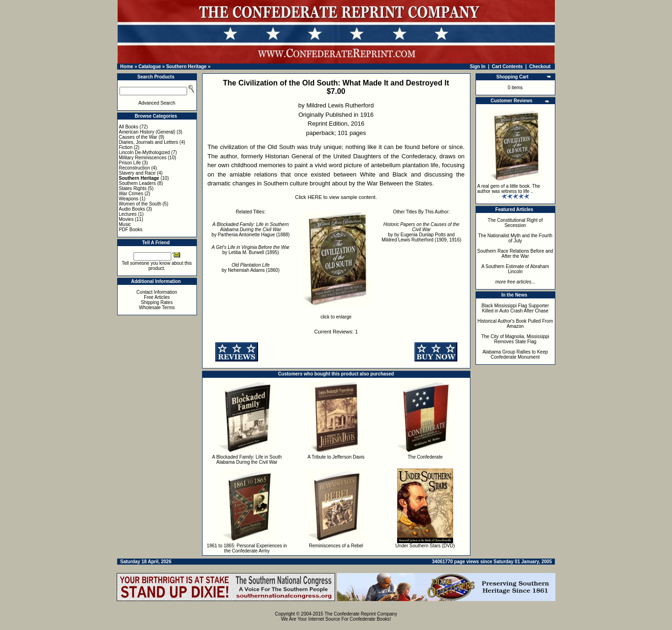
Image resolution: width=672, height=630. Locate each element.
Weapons (129, 199)
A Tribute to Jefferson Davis (336, 457)
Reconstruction (135, 168)
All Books (129, 127)
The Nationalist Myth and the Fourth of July (515, 238)
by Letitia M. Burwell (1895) (251, 250)
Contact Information (157, 292)
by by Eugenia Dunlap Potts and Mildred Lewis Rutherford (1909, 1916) (422, 232)
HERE (315, 197)
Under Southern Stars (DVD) (425, 546)
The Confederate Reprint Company (361, 614)
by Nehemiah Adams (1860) (251, 268)
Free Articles (157, 297)
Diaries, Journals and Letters (149, 142)
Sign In (478, 67)
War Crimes (131, 194)
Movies (126, 219)
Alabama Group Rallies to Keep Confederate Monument (515, 354)
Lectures (128, 214)
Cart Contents (507, 67)
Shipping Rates (157, 302)
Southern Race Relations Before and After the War (515, 254)
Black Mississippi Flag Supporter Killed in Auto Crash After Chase (515, 308)
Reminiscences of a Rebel (336, 546)
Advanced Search (157, 103)
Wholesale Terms (157, 308)
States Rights (133, 188)
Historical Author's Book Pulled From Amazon (515, 324)
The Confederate (425, 457)
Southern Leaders (138, 183)
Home (127, 67)
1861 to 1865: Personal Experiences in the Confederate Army (247, 548)
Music (125, 224)
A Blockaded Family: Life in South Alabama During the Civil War (247, 460)
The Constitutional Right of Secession (515, 223)
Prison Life (130, 163)
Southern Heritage (186, 67)
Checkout (540, 67)
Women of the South (140, 204)
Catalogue (149, 67)
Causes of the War (138, 137)
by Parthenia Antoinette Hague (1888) (250, 230)
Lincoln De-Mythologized (145, 152)
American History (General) (147, 132)
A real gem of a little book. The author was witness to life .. (509, 189)
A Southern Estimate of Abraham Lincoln (515, 269)
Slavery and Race (137, 173)
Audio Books (132, 209)
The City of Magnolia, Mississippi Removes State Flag (515, 339)
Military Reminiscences (143, 158)
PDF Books (131, 230)
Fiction (126, 147)
